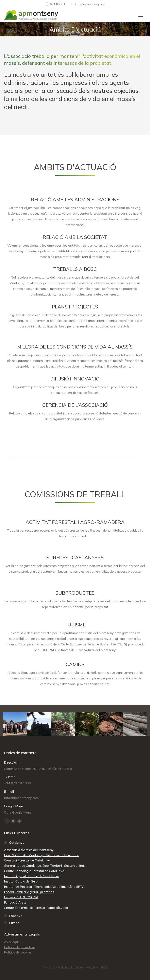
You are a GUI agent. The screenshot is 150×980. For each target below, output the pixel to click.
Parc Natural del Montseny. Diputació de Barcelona (42, 855)
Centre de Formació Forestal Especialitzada (36, 908)
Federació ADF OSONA (21, 897)
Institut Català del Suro (21, 881)
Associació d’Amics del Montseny (29, 850)
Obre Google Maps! (18, 812)
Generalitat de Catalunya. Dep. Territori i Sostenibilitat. (44, 866)
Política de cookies (18, 952)
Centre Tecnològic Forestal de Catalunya (34, 871)
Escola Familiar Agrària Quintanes (29, 892)
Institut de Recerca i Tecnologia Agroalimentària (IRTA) (45, 887)
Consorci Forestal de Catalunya (27, 860)
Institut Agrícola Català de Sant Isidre (32, 876)
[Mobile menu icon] (141, 15)
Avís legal (11, 942)
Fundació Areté (15, 902)
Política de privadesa (20, 947)
